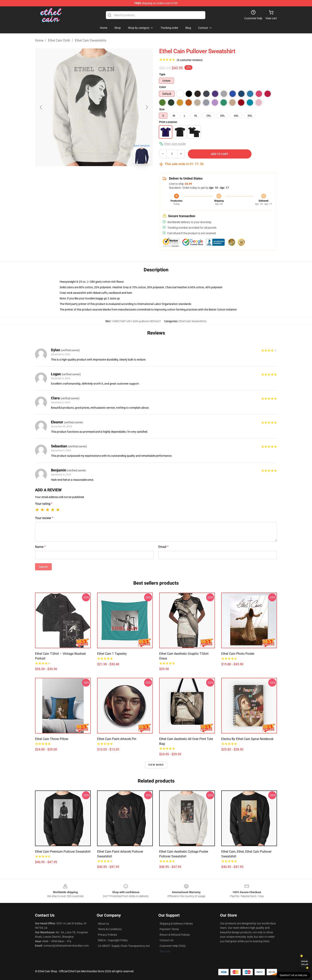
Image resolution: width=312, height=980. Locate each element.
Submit (43, 567)
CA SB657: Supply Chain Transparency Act (124, 946)
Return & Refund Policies (175, 935)
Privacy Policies (107, 935)
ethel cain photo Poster (238, 654)
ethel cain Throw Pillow (52, 739)
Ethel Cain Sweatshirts (91, 40)
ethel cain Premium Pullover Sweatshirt (63, 852)
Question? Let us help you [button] (293, 975)
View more (156, 765)
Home (39, 40)
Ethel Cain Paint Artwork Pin (117, 739)
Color (163, 87)
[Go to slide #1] (84, 176)
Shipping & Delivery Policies (176, 924)
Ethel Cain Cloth (59, 40)
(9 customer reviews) (190, 60)
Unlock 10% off (305, 963)
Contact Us (166, 940)
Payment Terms (169, 929)
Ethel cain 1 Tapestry (112, 654)
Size (162, 109)
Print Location (168, 122)
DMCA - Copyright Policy (113, 940)
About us (103, 924)
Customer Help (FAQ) (173, 946)
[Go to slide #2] (104, 176)
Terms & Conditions (110, 929)
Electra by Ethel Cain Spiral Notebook (247, 739)
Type (162, 74)
